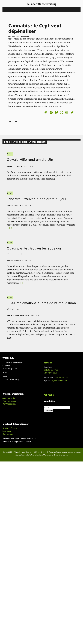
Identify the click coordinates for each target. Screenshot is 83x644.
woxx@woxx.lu (61, 377)
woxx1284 (13, 121)
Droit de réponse (10, 428)
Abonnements (9, 398)
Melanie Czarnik (15, 166)
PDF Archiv (49, 395)
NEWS (10, 154)
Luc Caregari (14, 36)
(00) (51, 370)
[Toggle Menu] (77, 9)
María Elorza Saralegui (18, 315)
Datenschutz (8, 434)
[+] (11, 228)
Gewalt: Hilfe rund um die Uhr (30, 160)
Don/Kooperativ (9, 404)
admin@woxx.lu (51, 373)
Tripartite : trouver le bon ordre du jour (37, 199)
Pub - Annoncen (9, 401)
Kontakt (48, 363)
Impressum (8, 431)
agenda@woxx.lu (59, 380)
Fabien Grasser (14, 206)
